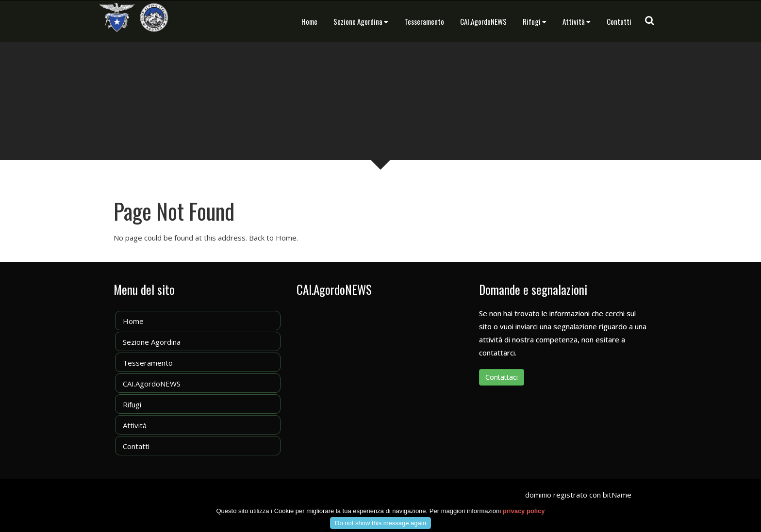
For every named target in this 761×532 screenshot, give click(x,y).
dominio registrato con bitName (578, 495)
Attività (577, 21)
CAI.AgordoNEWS (483, 21)
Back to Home (273, 238)
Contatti (619, 21)
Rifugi (535, 21)
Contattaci (502, 377)
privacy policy (524, 517)
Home (309, 21)
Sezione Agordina (361, 21)
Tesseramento (424, 21)
